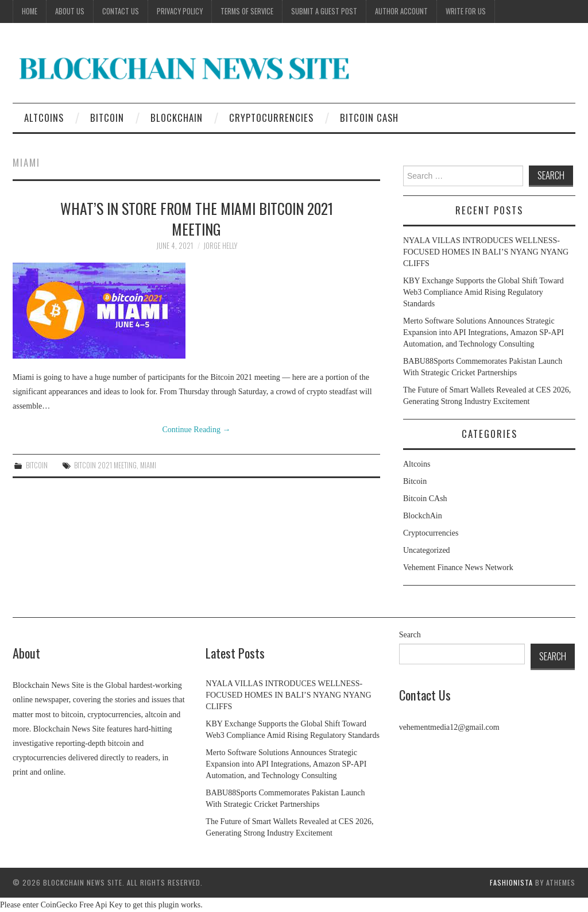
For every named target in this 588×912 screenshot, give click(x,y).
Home (30, 11)
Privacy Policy (180, 11)
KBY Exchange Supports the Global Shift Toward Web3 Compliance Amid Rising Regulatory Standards (483, 292)
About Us (70, 11)
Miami (148, 465)
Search (410, 635)
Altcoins (44, 118)
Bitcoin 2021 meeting (105, 465)
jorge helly (220, 246)
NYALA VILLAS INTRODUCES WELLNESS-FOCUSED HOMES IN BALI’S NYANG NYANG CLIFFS (486, 252)
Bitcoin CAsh (369, 118)
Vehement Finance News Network (458, 567)
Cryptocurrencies (271, 118)
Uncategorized (427, 550)
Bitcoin (107, 118)
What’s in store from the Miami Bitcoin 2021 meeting (197, 218)
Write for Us (466, 11)
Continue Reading (197, 430)
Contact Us (121, 11)
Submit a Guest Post (324, 11)
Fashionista (511, 882)
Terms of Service (247, 11)
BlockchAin (177, 118)
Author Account (401, 11)
